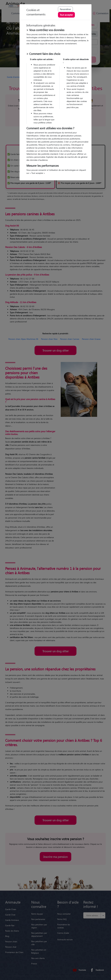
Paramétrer (65, 9)
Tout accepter (66, 15)
